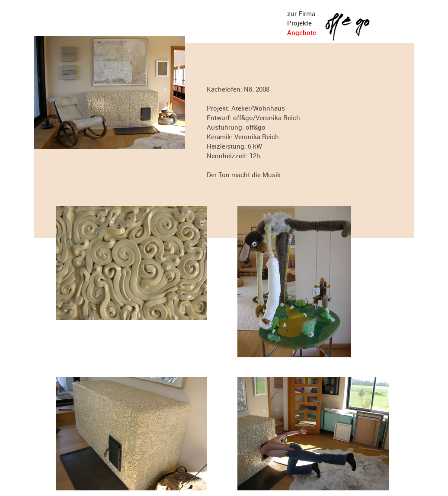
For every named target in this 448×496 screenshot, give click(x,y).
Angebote (302, 32)
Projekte (299, 23)
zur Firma (301, 13)
